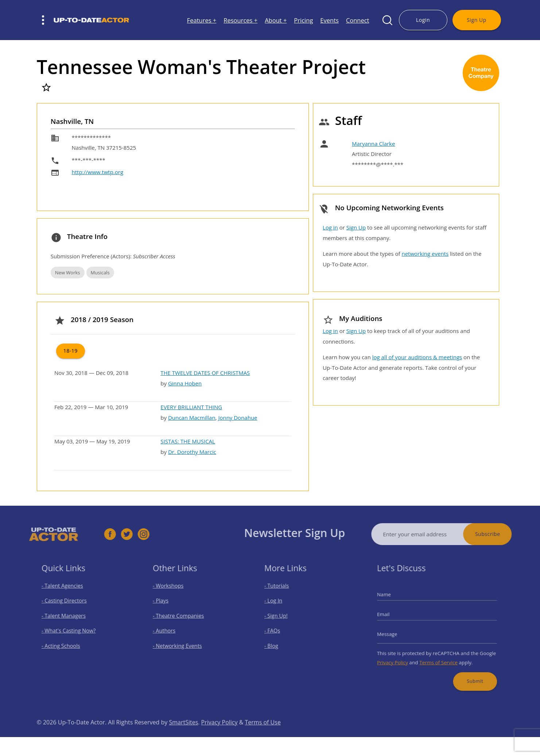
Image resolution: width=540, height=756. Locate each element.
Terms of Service (438, 657)
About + (276, 20)
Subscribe (499, 534)
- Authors (169, 630)
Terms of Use (263, 734)
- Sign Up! (281, 617)
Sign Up (476, 20)
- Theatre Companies (181, 617)
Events (329, 20)
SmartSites (183, 734)
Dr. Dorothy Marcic (192, 452)
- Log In (278, 605)
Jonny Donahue (238, 418)
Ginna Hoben (185, 383)
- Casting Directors (67, 605)
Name (392, 599)
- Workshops (172, 592)
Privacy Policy (399, 657)
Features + (202, 20)
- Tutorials (281, 592)
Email (391, 616)
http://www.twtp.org (98, 172)
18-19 (71, 351)
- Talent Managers (67, 617)
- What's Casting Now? (71, 630)
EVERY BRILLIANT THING (191, 407)
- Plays (166, 605)
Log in (330, 227)
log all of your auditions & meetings (417, 357)
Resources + (240, 20)
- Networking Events (180, 643)
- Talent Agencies (66, 592)
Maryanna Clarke (373, 144)
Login (423, 20)
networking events (425, 254)
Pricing (303, 20)
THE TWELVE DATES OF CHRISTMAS (205, 373)
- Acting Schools (64, 643)
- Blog (277, 643)
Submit (470, 673)
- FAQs (277, 630)
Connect (358, 20)
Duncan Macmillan (192, 418)
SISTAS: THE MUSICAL (188, 441)
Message (395, 633)
